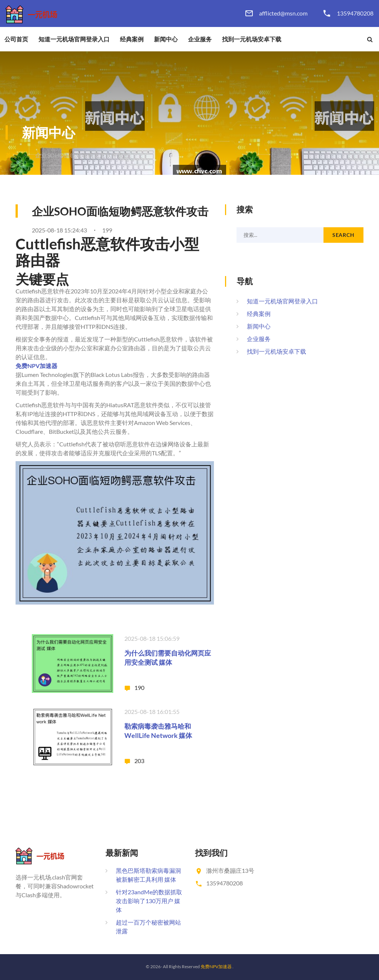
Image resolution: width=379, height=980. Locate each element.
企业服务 (200, 39)
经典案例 (132, 39)
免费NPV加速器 (216, 967)
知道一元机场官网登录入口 (74, 39)
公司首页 (16, 39)
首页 (11, 155)
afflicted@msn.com (283, 13)
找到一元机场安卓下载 (252, 39)
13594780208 (355, 13)
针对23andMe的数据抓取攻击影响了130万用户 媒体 (149, 901)
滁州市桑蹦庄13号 (230, 870)
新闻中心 (166, 39)
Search (343, 235)
